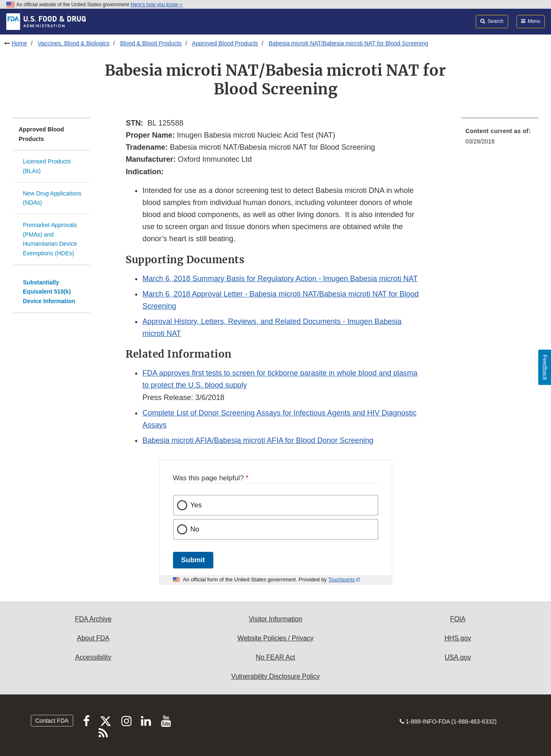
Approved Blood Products (225, 43)
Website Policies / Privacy (275, 638)
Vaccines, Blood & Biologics (74, 43)
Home (19, 43)
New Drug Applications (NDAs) (52, 198)
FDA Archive (93, 619)
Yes (196, 505)
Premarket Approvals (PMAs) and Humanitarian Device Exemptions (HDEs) (50, 239)
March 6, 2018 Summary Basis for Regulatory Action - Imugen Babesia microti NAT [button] (280, 279)
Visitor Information (275, 619)
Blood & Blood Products (151, 43)
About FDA (93, 638)
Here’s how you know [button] (157, 5)
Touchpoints (341, 580)
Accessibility (93, 657)
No (195, 529)
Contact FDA (52, 721)
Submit (193, 560)
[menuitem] (500, 139)
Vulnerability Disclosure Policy (275, 676)
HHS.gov (458, 638)
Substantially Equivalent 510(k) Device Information (49, 292)
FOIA (458, 619)
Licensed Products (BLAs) (47, 166)
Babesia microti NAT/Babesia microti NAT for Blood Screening (348, 43)
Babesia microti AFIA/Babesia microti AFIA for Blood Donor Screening (258, 440)
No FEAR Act (275, 657)
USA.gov (458, 657)
